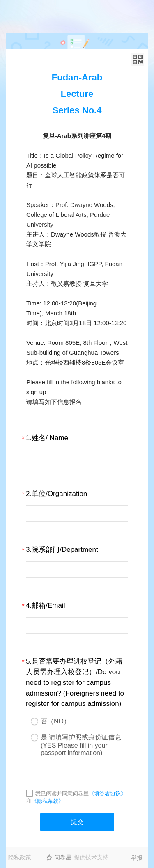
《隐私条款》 (48, 801)
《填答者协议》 (107, 793)
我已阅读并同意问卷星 (62, 793)
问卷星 (63, 857)
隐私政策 (20, 857)
